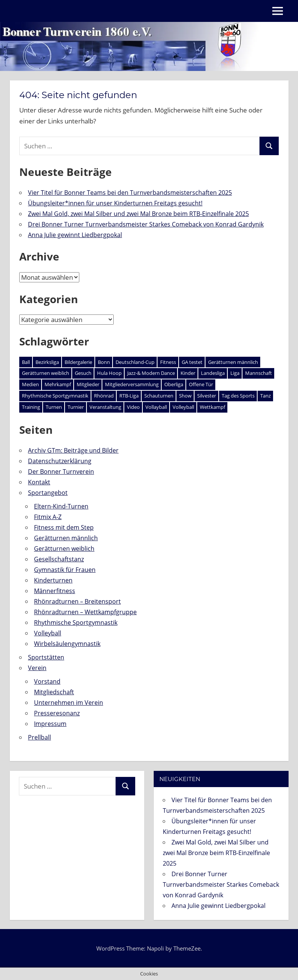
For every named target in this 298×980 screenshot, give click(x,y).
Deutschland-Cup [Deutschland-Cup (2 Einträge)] (135, 362)
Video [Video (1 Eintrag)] (133, 407)
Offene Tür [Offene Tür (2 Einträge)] (201, 384)
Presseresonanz (57, 713)
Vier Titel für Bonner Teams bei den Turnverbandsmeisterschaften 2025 (130, 193)
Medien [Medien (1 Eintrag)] (30, 384)
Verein (37, 668)
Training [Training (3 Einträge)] (31, 407)
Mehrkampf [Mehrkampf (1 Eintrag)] (58, 384)
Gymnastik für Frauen (65, 570)
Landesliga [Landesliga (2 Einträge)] (213, 373)
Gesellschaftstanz (59, 559)
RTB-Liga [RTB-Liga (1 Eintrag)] (129, 396)
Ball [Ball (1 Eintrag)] (26, 362)
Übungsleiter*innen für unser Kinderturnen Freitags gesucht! (115, 203)
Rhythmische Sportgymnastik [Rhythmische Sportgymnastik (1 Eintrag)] (55, 396)
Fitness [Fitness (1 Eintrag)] (168, 362)
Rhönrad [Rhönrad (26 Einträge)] (104, 396)
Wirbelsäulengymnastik (67, 644)
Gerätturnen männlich (66, 538)
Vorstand (47, 681)
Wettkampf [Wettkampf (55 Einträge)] (212, 407)
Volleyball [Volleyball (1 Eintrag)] (183, 407)
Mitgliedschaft (54, 692)
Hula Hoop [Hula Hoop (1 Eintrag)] (109, 373)
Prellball (39, 737)
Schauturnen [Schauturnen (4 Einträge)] (159, 396)
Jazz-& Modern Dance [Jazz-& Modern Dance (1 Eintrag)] (151, 373)
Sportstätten (46, 657)
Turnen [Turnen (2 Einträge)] (54, 407)
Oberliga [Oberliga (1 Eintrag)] (174, 384)
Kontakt (39, 482)
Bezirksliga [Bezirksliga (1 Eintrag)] (47, 362)
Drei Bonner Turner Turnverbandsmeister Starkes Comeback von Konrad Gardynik (146, 224)
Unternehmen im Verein (69, 703)
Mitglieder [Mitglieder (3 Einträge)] (88, 384)
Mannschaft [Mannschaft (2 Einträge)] (259, 373)
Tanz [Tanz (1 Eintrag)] (266, 396)
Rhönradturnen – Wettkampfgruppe (85, 612)
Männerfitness (55, 591)
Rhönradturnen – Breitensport (77, 601)
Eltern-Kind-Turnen (61, 506)
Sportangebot (48, 493)
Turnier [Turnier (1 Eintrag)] (76, 407)
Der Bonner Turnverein (61, 472)
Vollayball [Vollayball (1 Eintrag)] (156, 407)
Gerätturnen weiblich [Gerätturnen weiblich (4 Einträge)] (46, 373)
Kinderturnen (53, 580)
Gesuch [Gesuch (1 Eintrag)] (83, 373)
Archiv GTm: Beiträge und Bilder (73, 450)
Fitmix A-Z (48, 517)
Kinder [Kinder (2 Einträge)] (188, 373)
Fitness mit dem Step (64, 527)
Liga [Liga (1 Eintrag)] (235, 373)
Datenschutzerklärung (60, 461)
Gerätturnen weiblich (64, 549)
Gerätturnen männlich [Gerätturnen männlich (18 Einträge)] (233, 362)
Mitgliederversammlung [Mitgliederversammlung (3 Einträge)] (132, 384)
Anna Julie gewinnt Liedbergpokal (75, 235)
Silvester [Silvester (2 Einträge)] (207, 396)
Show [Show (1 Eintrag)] (185, 396)
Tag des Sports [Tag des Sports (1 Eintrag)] (238, 396)
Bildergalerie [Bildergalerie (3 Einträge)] (78, 362)
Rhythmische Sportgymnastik (76, 623)
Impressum (50, 724)
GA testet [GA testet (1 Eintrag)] (192, 362)
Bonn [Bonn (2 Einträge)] (104, 362)
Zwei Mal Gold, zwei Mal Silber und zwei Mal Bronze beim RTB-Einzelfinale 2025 (138, 214)
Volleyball (48, 633)
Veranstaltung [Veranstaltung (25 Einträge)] (105, 407)
